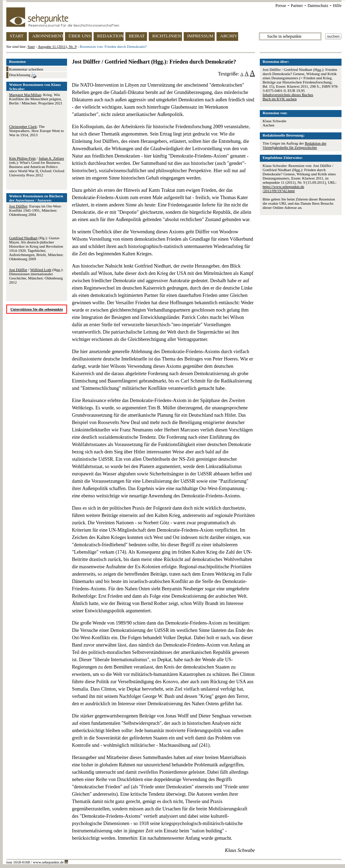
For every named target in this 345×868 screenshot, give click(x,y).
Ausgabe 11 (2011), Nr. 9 (57, 46)
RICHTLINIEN (167, 36)
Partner (297, 6)
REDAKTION (110, 36)
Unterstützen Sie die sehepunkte (37, 309)
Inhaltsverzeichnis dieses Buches (288, 95)
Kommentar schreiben (26, 69)
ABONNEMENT (48, 36)
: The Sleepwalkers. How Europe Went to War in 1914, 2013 (36, 131)
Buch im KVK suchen (280, 99)
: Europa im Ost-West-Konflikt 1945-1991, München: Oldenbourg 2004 (35, 210)
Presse (281, 6)
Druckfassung (23, 75)
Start (31, 46)
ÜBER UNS (80, 36)
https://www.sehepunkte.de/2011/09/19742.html (283, 189)
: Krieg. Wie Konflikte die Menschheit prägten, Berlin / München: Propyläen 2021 (36, 99)
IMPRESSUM (200, 36)
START (17, 36)
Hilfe (337, 6)
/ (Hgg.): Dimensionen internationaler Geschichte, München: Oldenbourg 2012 (36, 276)
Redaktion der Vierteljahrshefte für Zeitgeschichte (295, 145)
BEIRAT (137, 36)
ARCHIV (229, 36)
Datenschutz (318, 6)
